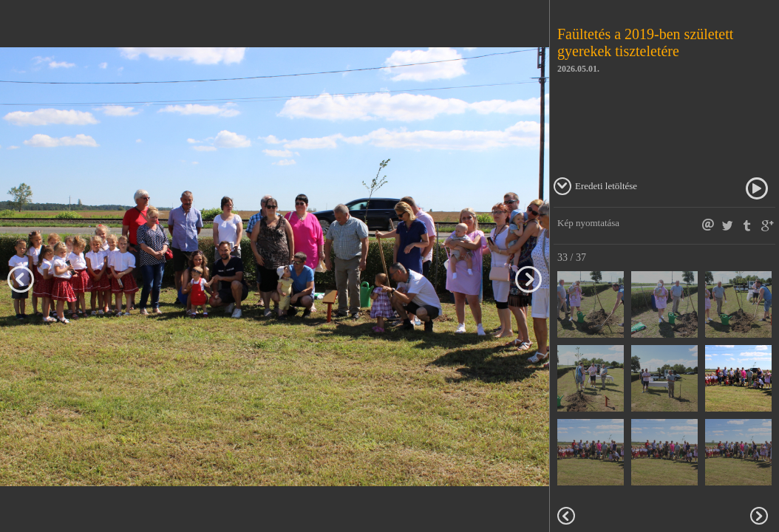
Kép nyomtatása (588, 223)
